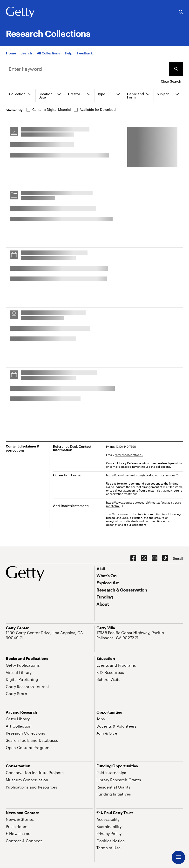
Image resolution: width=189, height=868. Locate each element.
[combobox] (87, 69)
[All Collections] (48, 53)
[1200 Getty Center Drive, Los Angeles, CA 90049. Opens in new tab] (49, 635)
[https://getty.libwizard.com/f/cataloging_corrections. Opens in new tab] (142, 475)
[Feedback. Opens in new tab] (85, 53)
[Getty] (20, 13)
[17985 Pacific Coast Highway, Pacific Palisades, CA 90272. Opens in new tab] (140, 635)
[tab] (21, 96)
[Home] (11, 53)
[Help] (69, 53)
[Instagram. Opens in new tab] (155, 558)
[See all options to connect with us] (178, 559)
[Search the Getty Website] (181, 12)
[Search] (26, 53)
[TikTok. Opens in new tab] (165, 558)
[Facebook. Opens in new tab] (133, 558)
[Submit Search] (176, 69)
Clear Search (171, 81)
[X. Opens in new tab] (144, 558)
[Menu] (178, 857)
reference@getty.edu (129, 455)
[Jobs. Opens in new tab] (101, 719)
